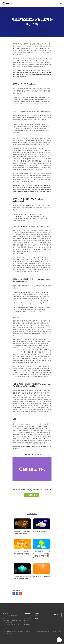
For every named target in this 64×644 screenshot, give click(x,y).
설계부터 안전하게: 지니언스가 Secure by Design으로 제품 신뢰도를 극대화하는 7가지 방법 (42, 555)
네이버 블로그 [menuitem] (21, 632)
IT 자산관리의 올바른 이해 (40, 531)
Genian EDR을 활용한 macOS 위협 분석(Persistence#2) (22, 577)
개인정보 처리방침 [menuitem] (7, 632)
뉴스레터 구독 (31, 495)
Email (20, 593)
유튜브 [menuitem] (4, 634)
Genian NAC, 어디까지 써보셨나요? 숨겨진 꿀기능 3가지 (22, 532)
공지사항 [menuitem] (14, 632)
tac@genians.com (28, 624)
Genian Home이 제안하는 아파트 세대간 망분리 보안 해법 (22, 553)
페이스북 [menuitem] (28, 632)
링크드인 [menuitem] (9, 634)
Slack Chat (27, 618)
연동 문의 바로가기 (39, 618)
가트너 (18, 317)
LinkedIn (17, 593)
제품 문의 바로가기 (39, 616)
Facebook (14, 593)
